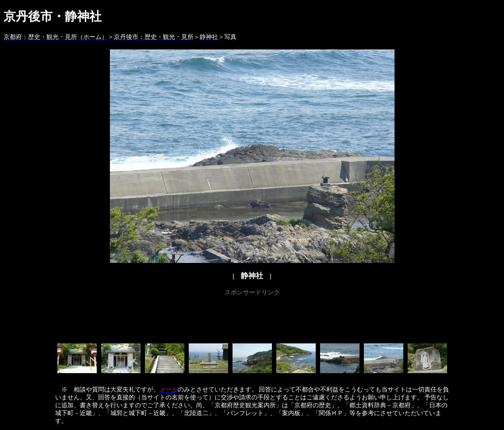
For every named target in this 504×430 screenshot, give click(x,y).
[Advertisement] (252, 318)
